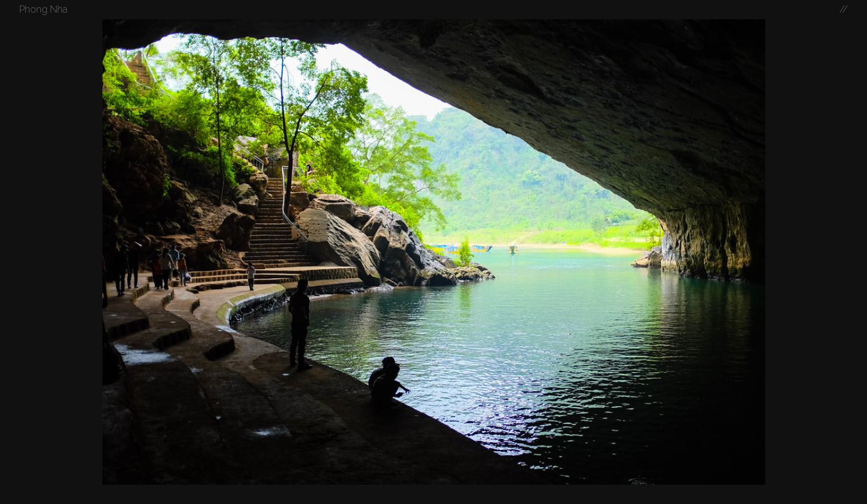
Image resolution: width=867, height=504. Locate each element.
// (844, 9)
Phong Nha (43, 9)
